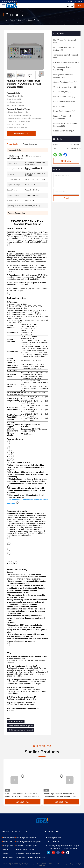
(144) (64, 101)
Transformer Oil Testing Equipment (28, 854)
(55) (62, 69)
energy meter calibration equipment (21, 726)
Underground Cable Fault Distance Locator (31, 857)
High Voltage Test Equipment (26, 838)
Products (13, 20)
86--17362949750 (75, 2)
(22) (61, 106)
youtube (53, 853)
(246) (65, 41)
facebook (58, 853)
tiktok (68, 853)
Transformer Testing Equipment (27, 846)
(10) (64, 131)
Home (5, 20)
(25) (65, 125)
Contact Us (7, 850)
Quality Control (8, 846)
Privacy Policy (8, 857)
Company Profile (9, 838)
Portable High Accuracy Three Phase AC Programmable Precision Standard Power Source (60, 795)
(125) (66, 62)
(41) (64, 49)
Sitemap (6, 854)
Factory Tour (8, 842)
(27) (63, 76)
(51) (64, 111)
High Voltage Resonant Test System (28, 842)
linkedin (48, 853)
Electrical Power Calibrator (26, 20)
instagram (63, 853)
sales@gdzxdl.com (9, 2)
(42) (62, 92)
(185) (66, 56)
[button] (41, 74)
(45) (65, 87)
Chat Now (66, 161)
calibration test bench (16, 722)
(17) (65, 82)
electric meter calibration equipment (21, 730)
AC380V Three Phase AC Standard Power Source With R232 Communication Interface (22, 795)
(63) (64, 97)
